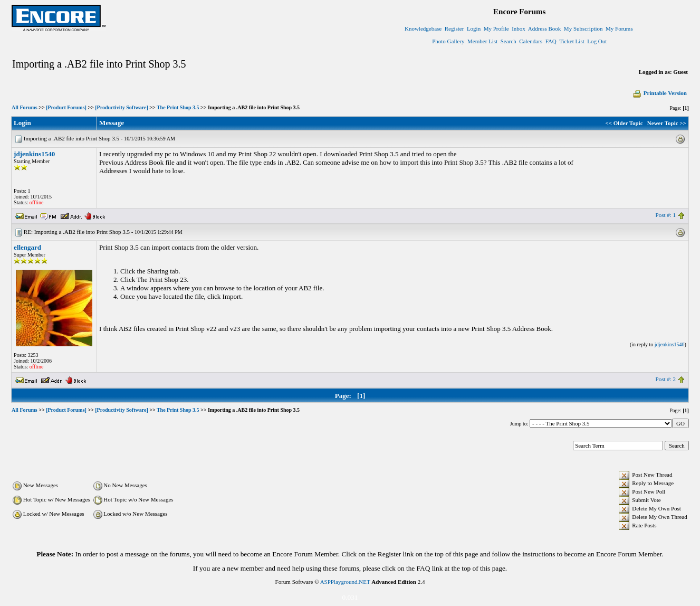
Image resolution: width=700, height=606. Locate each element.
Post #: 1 (666, 215)
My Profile (496, 29)
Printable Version (659, 93)
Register (454, 29)
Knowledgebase (423, 29)
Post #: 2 (666, 379)
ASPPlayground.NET (345, 582)
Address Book (545, 29)
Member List (482, 41)
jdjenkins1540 (34, 154)
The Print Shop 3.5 (178, 107)
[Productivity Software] (121, 107)
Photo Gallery (448, 41)
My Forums (619, 29)
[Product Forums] (66, 107)
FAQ (551, 41)
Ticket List (572, 41)
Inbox (519, 29)
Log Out (597, 41)
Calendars (531, 41)
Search (509, 41)
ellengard (27, 247)
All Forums (25, 107)
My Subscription (583, 29)
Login (474, 29)
